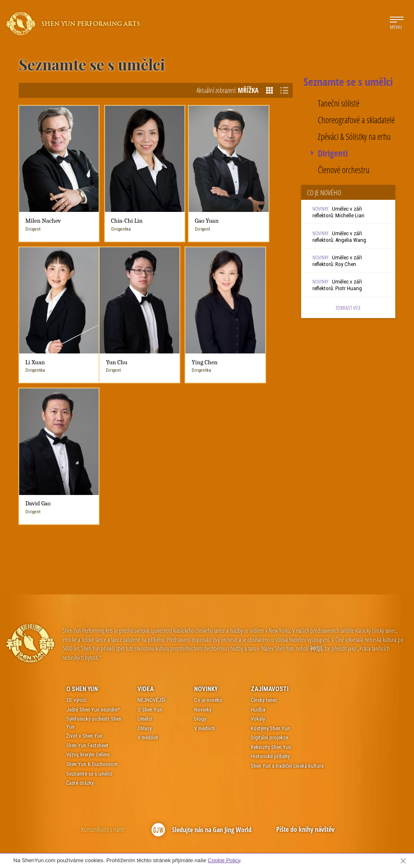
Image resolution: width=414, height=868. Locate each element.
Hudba (258, 545)
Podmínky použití (191, 846)
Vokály (258, 554)
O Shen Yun (82, 524)
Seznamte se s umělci (89, 609)
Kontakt (162, 846)
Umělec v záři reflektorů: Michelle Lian (338, 212)
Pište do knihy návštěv (305, 665)
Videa (146, 524)
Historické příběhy (270, 592)
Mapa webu (249, 846)
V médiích (148, 573)
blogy (200, 554)
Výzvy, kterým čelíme (88, 590)
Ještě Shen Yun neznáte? (93, 545)
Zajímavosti (270, 524)
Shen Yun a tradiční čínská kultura (287, 601)
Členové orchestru (344, 170)
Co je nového (208, 536)
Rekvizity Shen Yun (271, 583)
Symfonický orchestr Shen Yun (94, 558)
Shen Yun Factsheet (87, 581)
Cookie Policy (224, 860)
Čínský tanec (264, 536)
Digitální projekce (269, 573)
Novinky (206, 524)
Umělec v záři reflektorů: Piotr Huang (337, 285)
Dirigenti (333, 153)
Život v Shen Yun (84, 571)
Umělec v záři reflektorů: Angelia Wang (339, 237)
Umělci (145, 554)
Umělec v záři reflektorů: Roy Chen (337, 261)
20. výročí (76, 536)
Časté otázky (80, 618)
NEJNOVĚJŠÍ (151, 536)
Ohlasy (145, 564)
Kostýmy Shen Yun (270, 564)
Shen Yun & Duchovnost (92, 600)
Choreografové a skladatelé (356, 120)
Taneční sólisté (339, 103)
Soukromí (222, 846)
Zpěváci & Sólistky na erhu (354, 137)
